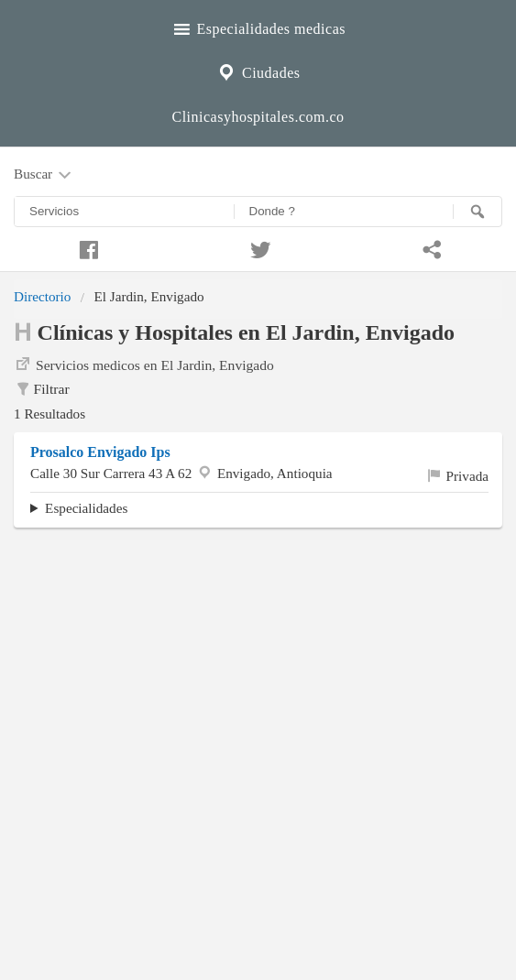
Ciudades (258, 71)
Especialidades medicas (258, 27)
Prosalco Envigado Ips (100, 452)
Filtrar (42, 389)
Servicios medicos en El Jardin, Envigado (144, 364)
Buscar (44, 175)
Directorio (42, 296)
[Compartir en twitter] (258, 247)
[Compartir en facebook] (86, 247)
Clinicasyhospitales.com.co (258, 117)
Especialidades (86, 508)
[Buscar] (478, 212)
